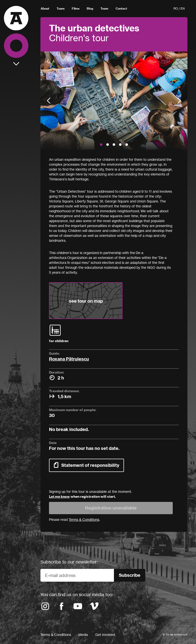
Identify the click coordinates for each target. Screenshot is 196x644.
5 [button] (127, 145)
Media (83, 635)
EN (183, 8)
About (45, 8)
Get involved (105, 635)
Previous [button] (49, 101)
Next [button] (179, 101)
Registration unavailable (111, 508)
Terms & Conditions (56, 635)
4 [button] (120, 145)
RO (176, 8)
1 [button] (101, 145)
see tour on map (86, 301)
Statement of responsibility (90, 465)
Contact (121, 8)
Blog (90, 8)
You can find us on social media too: (77, 594)
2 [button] (108, 145)
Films (76, 8)
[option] (114, 101)
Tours (61, 8)
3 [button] (114, 145)
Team (104, 8)
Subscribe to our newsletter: (69, 562)
